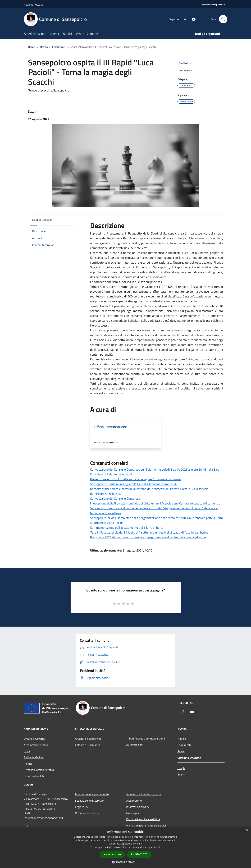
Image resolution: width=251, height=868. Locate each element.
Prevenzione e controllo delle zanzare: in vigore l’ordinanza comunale (135, 479)
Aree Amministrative (36, 745)
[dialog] (125, 847)
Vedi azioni (186, 71)
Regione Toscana (34, 4)
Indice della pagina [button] (42, 220)
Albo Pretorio (134, 801)
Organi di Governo (35, 739)
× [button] (247, 830)
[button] (126, 862)
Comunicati (59, 47)
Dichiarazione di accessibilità (143, 819)
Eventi (181, 774)
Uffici (27, 751)
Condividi (186, 63)
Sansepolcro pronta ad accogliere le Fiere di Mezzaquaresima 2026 (134, 484)
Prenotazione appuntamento (92, 794)
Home (31, 47)
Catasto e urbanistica (88, 745)
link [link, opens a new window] (159, 847)
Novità (44, 47)
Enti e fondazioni (34, 757)
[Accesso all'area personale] (213, 5)
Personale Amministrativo (39, 770)
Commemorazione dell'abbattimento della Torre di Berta (127, 528)
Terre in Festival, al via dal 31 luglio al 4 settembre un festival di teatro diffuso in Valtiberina (149, 532)
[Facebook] (184, 19)
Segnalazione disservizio (89, 801)
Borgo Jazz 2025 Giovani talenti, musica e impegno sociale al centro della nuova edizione (148, 537)
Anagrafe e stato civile (88, 739)
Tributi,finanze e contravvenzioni (146, 738)
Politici (28, 764)
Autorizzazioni (135, 745)
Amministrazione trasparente (144, 794)
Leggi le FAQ (82, 807)
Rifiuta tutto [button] (139, 854)
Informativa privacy (138, 807)
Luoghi (181, 768)
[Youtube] (192, 19)
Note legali (133, 813)
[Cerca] (223, 19)
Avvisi (181, 751)
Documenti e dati (34, 776)
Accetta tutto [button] (112, 854)
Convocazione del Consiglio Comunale (115, 499)
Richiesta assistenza (87, 813)
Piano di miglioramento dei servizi (146, 825)
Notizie (182, 739)
